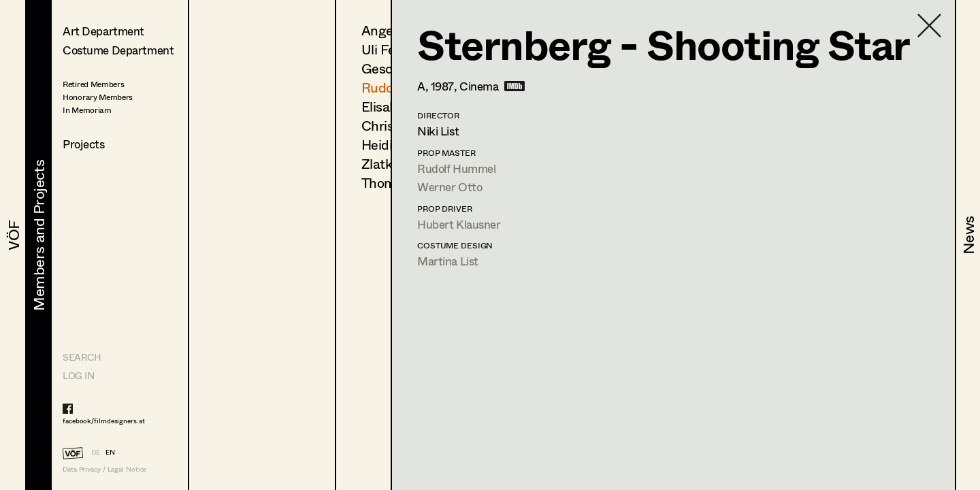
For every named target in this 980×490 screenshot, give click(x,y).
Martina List (448, 261)
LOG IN (78, 375)
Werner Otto (450, 187)
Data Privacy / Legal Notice (104, 469)
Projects (84, 144)
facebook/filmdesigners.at (104, 421)
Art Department (103, 31)
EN (110, 452)
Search (82, 357)
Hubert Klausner (459, 224)
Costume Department (118, 50)
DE (96, 452)
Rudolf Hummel (456, 168)
